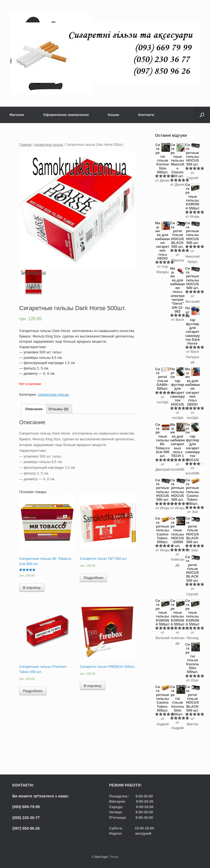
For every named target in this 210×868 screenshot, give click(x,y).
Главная (25, 145)
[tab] (34, 409)
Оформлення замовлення (66, 115)
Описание (34, 409)
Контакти (146, 115)
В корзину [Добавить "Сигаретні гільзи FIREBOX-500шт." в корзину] (93, 686)
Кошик (114, 115)
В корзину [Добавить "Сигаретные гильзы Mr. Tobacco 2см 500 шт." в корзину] (32, 588)
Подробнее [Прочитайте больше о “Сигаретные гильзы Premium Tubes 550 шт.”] (33, 691)
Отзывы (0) (58, 409)
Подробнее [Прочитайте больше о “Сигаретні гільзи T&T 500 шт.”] (94, 578)
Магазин (17, 115)
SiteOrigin (101, 857)
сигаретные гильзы (49, 145)
